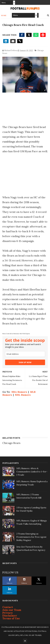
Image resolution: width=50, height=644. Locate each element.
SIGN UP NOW (25, 362)
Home (4, 15)
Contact (8, 607)
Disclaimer (10, 616)
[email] (25, 354)
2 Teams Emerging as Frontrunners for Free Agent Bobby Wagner (31, 537)
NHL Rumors (23, 395)
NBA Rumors (19, 392)
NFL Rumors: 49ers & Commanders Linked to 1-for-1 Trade (32, 472)
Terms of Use (11, 618)
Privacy (8, 613)
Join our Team (12, 610)
